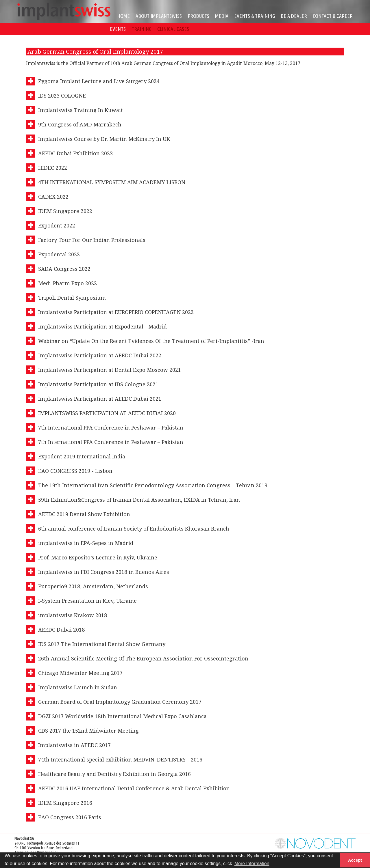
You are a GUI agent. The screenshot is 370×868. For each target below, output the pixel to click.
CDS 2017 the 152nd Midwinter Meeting (88, 731)
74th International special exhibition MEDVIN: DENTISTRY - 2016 (120, 759)
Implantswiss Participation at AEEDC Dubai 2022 (100, 355)
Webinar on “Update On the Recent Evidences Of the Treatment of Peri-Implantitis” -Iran (151, 341)
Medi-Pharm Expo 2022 (67, 283)
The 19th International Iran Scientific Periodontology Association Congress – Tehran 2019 (153, 485)
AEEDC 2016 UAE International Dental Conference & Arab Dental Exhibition (134, 788)
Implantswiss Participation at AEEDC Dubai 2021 (100, 399)
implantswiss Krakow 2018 (73, 615)
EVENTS (118, 29)
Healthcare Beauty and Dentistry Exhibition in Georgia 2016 (114, 774)
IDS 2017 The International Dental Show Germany (102, 644)
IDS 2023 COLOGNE (62, 96)
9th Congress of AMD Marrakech (80, 124)
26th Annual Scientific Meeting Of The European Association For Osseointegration (143, 658)
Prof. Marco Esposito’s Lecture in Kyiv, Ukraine (98, 557)
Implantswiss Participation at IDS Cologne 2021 (98, 384)
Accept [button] (355, 860)
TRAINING (141, 29)
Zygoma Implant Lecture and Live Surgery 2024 (99, 81)
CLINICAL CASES (173, 29)
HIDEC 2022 (53, 168)
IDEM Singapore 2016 (65, 803)
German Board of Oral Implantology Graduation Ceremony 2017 (120, 702)
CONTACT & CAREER (333, 16)
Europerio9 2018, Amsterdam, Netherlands (93, 586)
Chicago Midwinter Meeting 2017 (80, 673)
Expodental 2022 (59, 254)
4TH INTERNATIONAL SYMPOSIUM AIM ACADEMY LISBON (112, 182)
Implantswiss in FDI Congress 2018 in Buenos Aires (104, 572)
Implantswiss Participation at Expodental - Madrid (102, 326)
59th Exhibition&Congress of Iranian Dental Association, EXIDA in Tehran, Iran (139, 500)
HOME (123, 16)
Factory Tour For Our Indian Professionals (92, 240)
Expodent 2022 (57, 225)
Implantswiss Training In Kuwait (81, 110)
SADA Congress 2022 (64, 269)
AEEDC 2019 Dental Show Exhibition (84, 514)
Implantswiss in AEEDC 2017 (74, 745)
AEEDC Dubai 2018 (61, 630)
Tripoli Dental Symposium (72, 298)
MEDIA (222, 16)
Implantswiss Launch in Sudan (78, 687)
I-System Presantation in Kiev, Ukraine (87, 601)
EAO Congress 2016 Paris (70, 817)
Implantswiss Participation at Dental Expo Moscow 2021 (110, 370)
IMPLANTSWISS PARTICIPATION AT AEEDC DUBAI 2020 (107, 413)
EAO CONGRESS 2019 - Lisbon (75, 471)
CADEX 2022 (53, 197)
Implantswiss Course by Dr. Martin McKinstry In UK (104, 139)
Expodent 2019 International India (82, 456)
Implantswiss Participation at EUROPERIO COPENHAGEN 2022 (116, 312)
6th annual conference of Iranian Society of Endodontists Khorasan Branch (134, 529)
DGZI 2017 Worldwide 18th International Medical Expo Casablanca (122, 716)
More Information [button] (252, 864)
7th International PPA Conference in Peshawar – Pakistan (111, 428)
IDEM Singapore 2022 (65, 211)
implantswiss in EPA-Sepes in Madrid (86, 543)
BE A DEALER (294, 16)
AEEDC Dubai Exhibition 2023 (75, 153)
